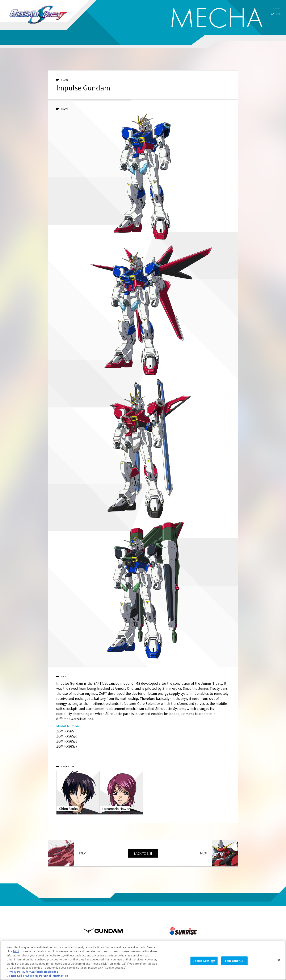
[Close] (279, 960)
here (16, 951)
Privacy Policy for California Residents (32, 972)
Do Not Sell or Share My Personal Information (37, 976)
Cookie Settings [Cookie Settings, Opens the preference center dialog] (204, 961)
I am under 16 (234, 961)
